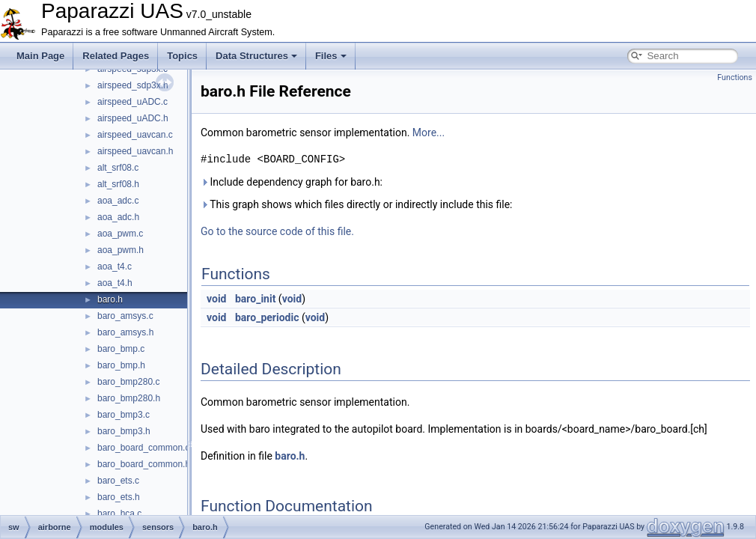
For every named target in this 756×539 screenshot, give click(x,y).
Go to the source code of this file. (277, 231)
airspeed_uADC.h (133, 118)
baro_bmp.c (121, 349)
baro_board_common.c (143, 448)
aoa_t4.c (115, 267)
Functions (735, 77)
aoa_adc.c (118, 201)
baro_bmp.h (121, 365)
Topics (182, 56)
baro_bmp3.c (124, 415)
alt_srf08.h (118, 184)
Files (331, 56)
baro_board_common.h (144, 464)
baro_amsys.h (125, 332)
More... (429, 133)
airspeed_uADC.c (132, 102)
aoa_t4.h (115, 283)
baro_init (255, 299)
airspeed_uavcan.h (135, 151)
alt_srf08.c (118, 168)
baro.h (110, 299)
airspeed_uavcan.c (135, 135)
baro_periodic (267, 317)
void (216, 299)
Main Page (40, 56)
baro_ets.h (119, 497)
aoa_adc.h (118, 217)
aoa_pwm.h (121, 250)
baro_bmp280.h (129, 398)
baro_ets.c (118, 481)
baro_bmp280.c (128, 382)
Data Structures (256, 56)
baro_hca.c (119, 514)
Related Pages (116, 56)
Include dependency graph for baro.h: (292, 182)
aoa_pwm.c (120, 234)
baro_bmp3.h (124, 431)
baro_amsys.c (125, 316)
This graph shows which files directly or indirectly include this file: (357, 204)
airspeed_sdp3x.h (133, 85)
